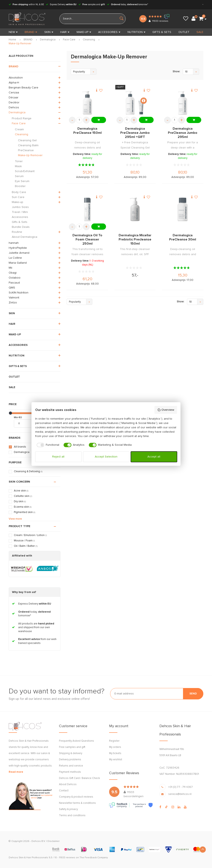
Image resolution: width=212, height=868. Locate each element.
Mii (10, 268)
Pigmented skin (25, 512)
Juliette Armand (19, 253)
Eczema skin (23, 507)
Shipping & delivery (71, 753)
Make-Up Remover (20, 44)
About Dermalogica (25, 237)
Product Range (22, 118)
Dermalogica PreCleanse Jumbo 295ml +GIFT (135, 133)
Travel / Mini (20, 212)
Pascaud (14, 283)
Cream (19, 129)
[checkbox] (47, 445)
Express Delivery (61, 4)
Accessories (20, 217)
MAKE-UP (84, 32)
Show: (176, 72)
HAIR (65, 32)
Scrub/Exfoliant (25, 171)
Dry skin (20, 502)
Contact (64, 791)
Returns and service (71, 766)
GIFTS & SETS (162, 32)
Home (12, 40)
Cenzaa (14, 93)
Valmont (14, 298)
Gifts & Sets (20, 222)
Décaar (14, 98)
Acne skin (21, 491)
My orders (115, 747)
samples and (92, 4)
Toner (19, 161)
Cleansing (89, 40)
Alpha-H (14, 83)
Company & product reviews (76, 797)
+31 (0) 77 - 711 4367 (181, 787)
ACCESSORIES (109, 32)
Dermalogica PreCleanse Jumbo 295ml (183, 133)
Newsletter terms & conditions (77, 803)
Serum (19, 176)
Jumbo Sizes (20, 207)
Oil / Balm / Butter (26, 546)
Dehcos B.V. (39, 841)
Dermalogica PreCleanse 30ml (183, 237)
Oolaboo (15, 278)
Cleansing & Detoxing (28, 471)
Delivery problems (70, 760)
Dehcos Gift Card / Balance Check (79, 778)
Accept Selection (106, 457)
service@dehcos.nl (180, 794)
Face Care (69, 40)
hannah (14, 243)
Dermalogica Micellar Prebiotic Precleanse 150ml (135, 239)
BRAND (31, 32)
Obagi (13, 273)
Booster (20, 186)
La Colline (15, 258)
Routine (17, 232)
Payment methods (70, 772)
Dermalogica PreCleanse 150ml (87, 131)
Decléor (14, 103)
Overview (166, 410)
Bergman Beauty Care (23, 88)
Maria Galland (18, 263)
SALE (200, 32)
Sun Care (18, 197)
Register (114, 741)
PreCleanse (26, 150)
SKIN (49, 32)
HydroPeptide (18, 248)
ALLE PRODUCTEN (21, 56)
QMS (12, 288)
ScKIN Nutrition (19, 293)
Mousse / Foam (24, 541)
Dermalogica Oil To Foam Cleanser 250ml (87, 239)
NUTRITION (136, 32)
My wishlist (116, 760)
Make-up (17, 202)
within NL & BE (26, 4)
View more (15, 519)
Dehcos (14, 107)
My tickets (115, 753)
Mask (18, 166)
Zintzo (13, 303)
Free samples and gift (72, 747)
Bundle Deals (21, 227)
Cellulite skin (23, 496)
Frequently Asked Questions (76, 741)
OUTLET (184, 32)
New (13, 32)
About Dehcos (68, 784)
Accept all (154, 457)
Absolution (16, 78)
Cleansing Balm (28, 145)
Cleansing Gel (27, 140)
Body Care (19, 192)
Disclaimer (54, 841)
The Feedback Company (94, 858)
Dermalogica (48, 40)
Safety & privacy (68, 809)
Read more (16, 772)
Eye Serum (22, 181)
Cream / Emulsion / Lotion (30, 535)
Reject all (58, 457)
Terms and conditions (72, 815)
